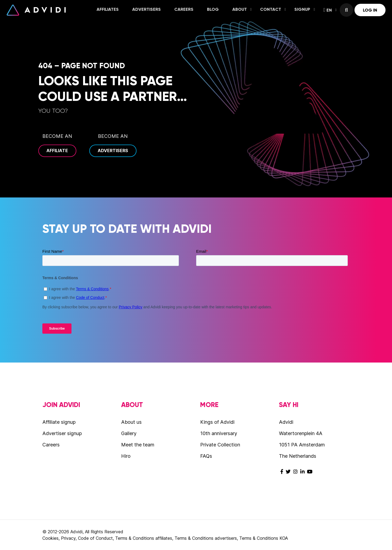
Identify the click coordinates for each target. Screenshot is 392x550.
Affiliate (57, 151)
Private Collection (220, 445)
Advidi (36, 10)
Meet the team (138, 445)
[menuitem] (108, 10)
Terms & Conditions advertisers (206, 538)
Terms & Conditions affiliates (144, 538)
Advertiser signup (62, 433)
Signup (305, 9)
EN (330, 10)
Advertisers (146, 9)
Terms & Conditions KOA (264, 538)
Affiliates (108, 9)
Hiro (126, 456)
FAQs (206, 456)
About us (131, 422)
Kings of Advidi (217, 422)
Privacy (68, 538)
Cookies (50, 538)
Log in (370, 10)
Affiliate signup (59, 422)
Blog (213, 9)
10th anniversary (219, 433)
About (242, 9)
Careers (184, 9)
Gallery (129, 433)
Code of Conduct (95, 538)
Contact (273, 9)
